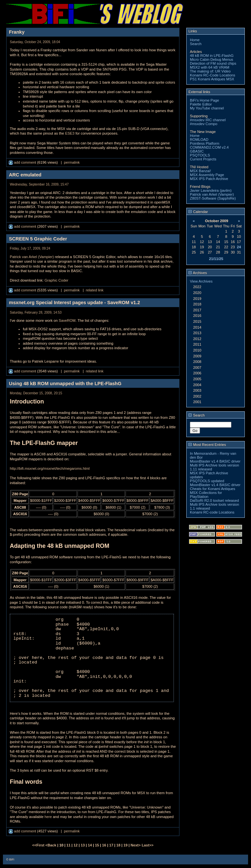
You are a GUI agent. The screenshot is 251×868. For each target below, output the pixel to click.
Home (195, 40)
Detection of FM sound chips (213, 63)
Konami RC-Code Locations (213, 75)
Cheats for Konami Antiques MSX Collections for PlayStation (213, 493)
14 (90, 845)
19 (125, 845)
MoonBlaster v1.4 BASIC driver (215, 461)
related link (94, 290)
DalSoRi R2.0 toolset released (214, 500)
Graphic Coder (56, 280)
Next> (136, 845)
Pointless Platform (205, 143)
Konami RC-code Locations (212, 512)
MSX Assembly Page (207, 175)
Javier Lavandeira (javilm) (211, 190)
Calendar (198, 212)
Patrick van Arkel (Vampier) (32, 257)
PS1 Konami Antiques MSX (212, 79)
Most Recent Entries (207, 445)
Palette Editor (201, 104)
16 (104, 845)
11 (68, 845)
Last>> (147, 845)
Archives (198, 273)
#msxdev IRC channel (208, 120)
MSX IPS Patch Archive (209, 179)
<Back (51, 845)
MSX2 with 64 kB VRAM (210, 67)
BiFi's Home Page (204, 100)
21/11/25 (216, 259)
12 (75, 845)
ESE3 (70, 133)
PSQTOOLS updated (207, 481)
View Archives (201, 281)
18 (118, 845)
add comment (23, 162)
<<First (39, 845)
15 (97, 845)
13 (83, 845)
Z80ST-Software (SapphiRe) (213, 198)
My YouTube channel (207, 108)
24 (239, 247)
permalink (72, 162)
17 (111, 845)
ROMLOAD (199, 139)
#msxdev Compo (204, 124)
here (48, 817)
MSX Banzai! (201, 171)
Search (196, 44)
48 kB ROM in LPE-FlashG (212, 56)
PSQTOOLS (200, 155)
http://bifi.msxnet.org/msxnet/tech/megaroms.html (50, 468)
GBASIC (197, 151)
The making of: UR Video (210, 71)
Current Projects (203, 159)
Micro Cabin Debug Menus (211, 59)
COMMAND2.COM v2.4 (209, 147)
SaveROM (67, 320)
